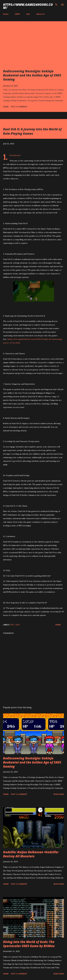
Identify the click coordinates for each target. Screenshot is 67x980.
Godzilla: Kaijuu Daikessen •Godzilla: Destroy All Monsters (31, 854)
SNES (18, 625)
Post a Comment (19, 107)
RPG (12, 625)
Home (6, 14)
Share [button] (6, 107)
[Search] (56, 5)
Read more (59, 794)
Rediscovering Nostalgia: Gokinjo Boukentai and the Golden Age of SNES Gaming (32, 75)
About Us (40, 14)
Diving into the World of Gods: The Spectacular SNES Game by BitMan (29, 944)
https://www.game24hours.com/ (28, 6)
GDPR (17, 14)
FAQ (28, 14)
